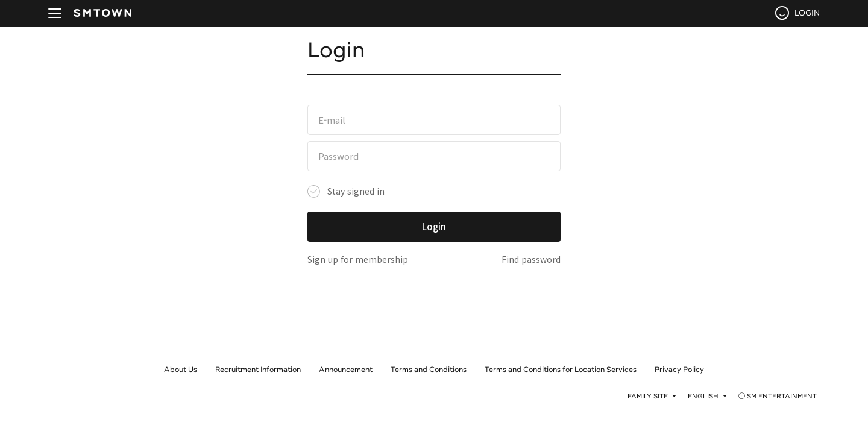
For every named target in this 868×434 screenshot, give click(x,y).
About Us (181, 369)
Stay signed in (356, 191)
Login (434, 226)
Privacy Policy (679, 369)
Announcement (346, 369)
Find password (531, 259)
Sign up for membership (358, 259)
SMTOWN (102, 13)
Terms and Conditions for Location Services (561, 369)
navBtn (55, 13)
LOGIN (807, 13)
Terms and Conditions (429, 369)
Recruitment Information (258, 369)
